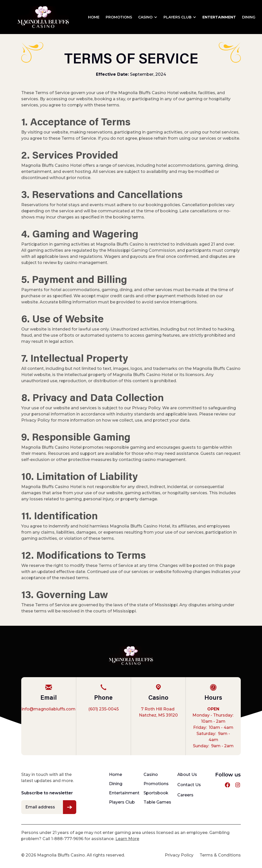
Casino (145, 17)
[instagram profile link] (238, 785)
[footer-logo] (131, 656)
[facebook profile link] (227, 785)
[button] (148, 17)
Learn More (127, 839)
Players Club (177, 17)
